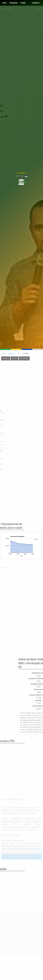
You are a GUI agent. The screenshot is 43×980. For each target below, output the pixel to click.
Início (4, 3)
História (15, 358)
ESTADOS (11, 354)
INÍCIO (3, 354)
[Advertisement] (21, 384)
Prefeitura (6, 358)
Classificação (24, 358)
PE (19, 354)
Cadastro (36, 3)
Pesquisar (13, 3)
